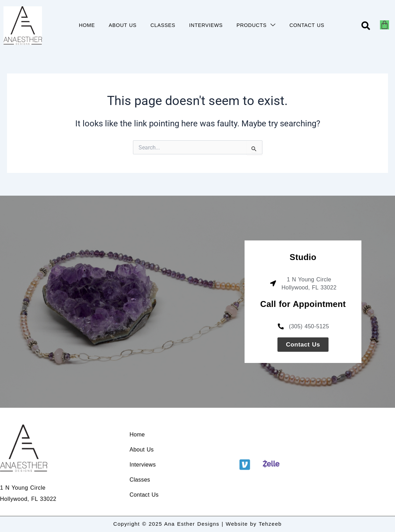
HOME (86, 25)
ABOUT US (122, 25)
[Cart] (385, 25)
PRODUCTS (256, 25)
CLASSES (163, 25)
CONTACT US (307, 25)
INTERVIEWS (206, 25)
